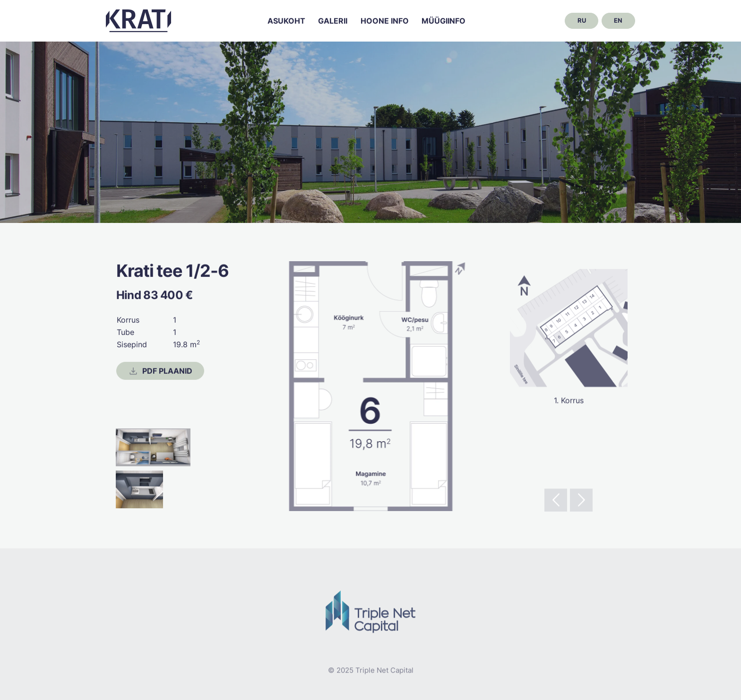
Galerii (333, 21)
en (618, 21)
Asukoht (286, 21)
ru (582, 21)
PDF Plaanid (160, 371)
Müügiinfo (444, 21)
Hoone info (385, 21)
